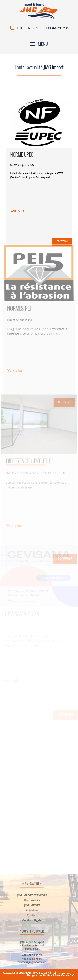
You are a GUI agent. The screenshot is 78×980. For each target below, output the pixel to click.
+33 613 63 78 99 (28, 28)
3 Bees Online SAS (64, 976)
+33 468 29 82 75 (57, 28)
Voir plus (17, 211)
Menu (39, 44)
